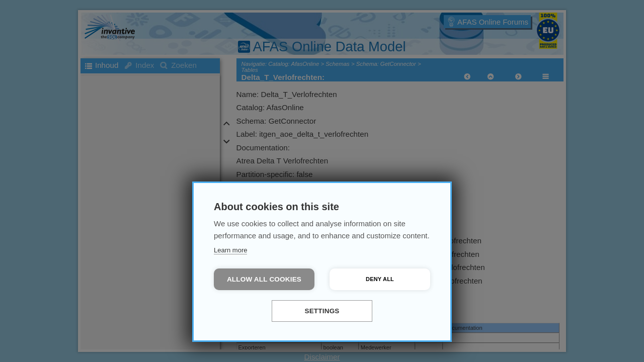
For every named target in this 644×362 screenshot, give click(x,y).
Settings (322, 311)
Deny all (380, 279)
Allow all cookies (264, 279)
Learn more (230, 250)
